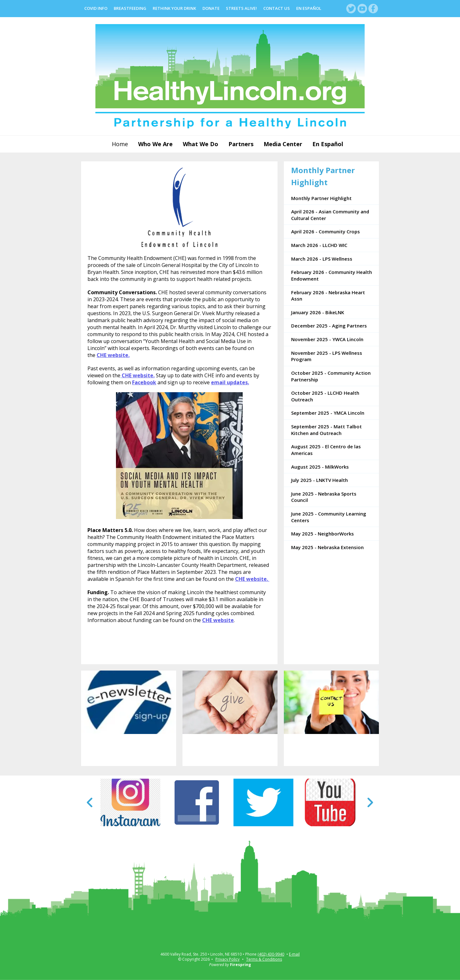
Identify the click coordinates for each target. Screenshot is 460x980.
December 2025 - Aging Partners (329, 326)
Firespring (240, 965)
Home (120, 144)
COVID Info (96, 8)
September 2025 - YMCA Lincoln (328, 413)
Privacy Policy (227, 959)
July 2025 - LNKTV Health (319, 480)
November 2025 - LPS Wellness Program (327, 356)
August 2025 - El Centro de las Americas (326, 450)
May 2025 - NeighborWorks (323, 534)
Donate (211, 8)
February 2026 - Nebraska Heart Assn (328, 296)
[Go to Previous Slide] (90, 802)
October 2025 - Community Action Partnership (331, 376)
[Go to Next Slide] (370, 802)
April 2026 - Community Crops (326, 231)
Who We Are (155, 144)
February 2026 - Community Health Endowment (332, 275)
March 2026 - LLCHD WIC (319, 245)
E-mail (294, 954)
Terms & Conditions (264, 959)
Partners (241, 144)
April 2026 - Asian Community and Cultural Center (330, 215)
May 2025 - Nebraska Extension (327, 547)
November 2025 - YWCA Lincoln (327, 339)
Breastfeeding (130, 8)
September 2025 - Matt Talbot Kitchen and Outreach (326, 430)
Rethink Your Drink (174, 8)
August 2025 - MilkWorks (320, 467)
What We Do (201, 144)
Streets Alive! (241, 8)
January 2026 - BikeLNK (318, 312)
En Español (309, 8)
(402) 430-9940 (271, 954)
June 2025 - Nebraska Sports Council (324, 497)
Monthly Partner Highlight (321, 198)
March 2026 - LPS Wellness (322, 259)
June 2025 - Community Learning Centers (329, 517)
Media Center (283, 144)
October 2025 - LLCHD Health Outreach (325, 396)
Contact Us (277, 8)
